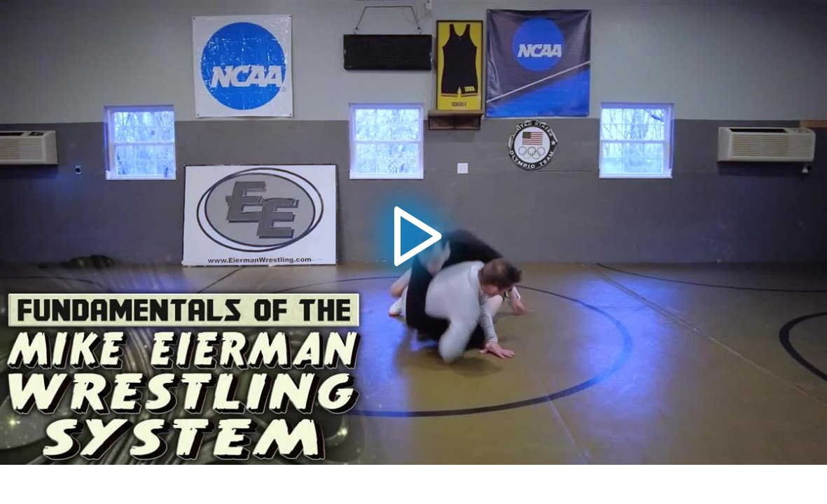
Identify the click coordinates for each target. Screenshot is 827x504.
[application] (413, 232)
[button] (413, 233)
